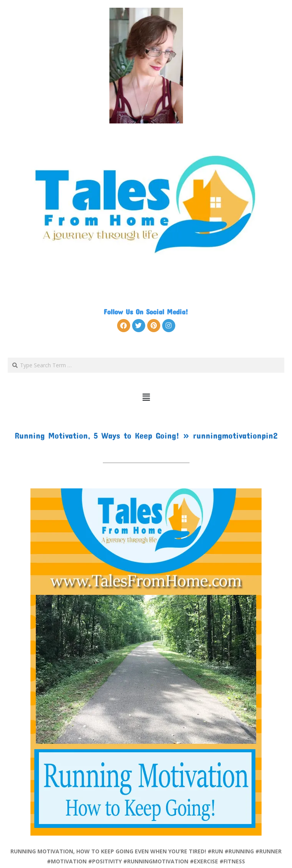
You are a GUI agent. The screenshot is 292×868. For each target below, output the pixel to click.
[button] (146, 397)
